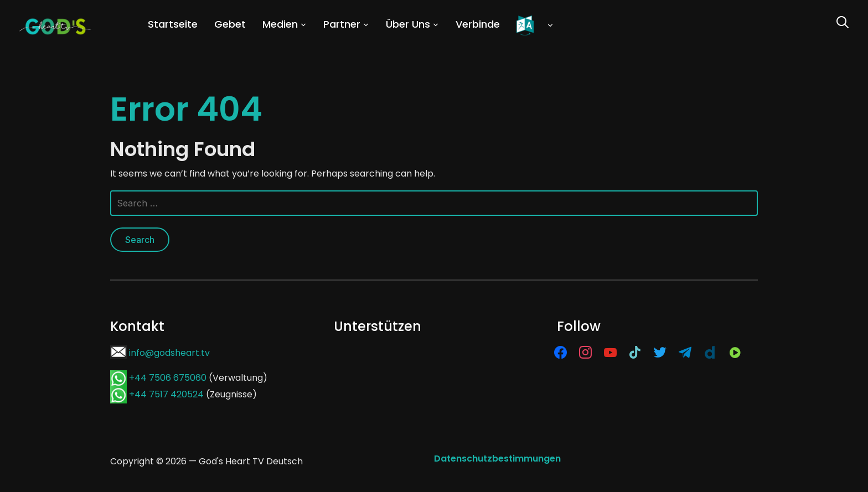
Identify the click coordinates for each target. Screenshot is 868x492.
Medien (280, 24)
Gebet (230, 24)
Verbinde (478, 24)
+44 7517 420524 (166, 394)
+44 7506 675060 (168, 378)
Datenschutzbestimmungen (497, 459)
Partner (342, 24)
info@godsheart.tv (169, 353)
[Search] (843, 21)
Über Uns (408, 24)
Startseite (173, 24)
